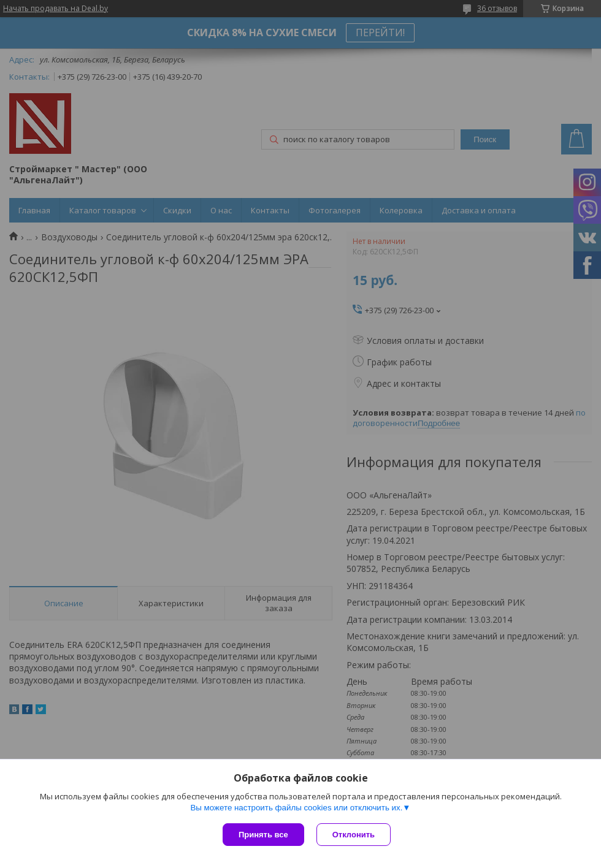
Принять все (263, 835)
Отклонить (354, 835)
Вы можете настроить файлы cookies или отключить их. (296, 808)
